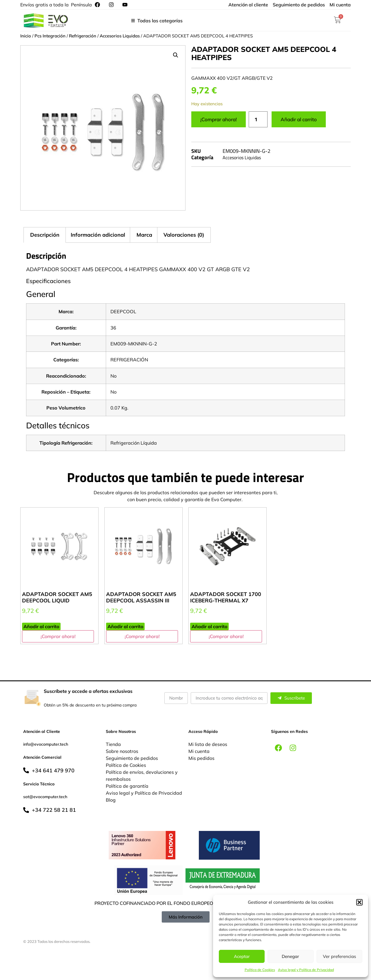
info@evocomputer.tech (46, 744)
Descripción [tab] (45, 235)
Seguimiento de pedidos (132, 758)
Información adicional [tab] (98, 235)
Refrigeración (83, 36)
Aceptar (242, 956)
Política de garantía (127, 786)
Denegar (290, 956)
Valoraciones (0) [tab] (184, 235)
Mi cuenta (199, 751)
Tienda (113, 744)
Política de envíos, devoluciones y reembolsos (142, 776)
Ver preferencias (339, 956)
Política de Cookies (260, 970)
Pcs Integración (50, 36)
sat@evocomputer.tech (45, 797)
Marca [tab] (144, 235)
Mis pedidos (201, 758)
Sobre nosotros (122, 751)
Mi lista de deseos (208, 744)
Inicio (26, 36)
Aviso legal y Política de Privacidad (306, 970)
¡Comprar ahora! (219, 119)
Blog (111, 800)
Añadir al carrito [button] (41, 626)
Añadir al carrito (299, 119)
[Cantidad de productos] (258, 119)
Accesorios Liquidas (120, 36)
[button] (359, 902)
